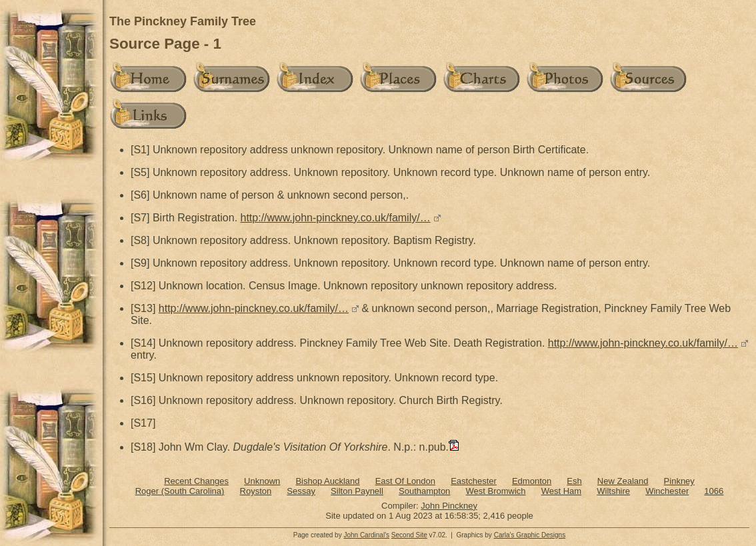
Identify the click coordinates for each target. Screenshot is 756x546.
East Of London (405, 481)
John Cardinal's (366, 535)
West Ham (561, 491)
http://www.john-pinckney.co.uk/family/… (336, 218)
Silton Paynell (357, 491)
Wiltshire (613, 491)
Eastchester (474, 481)
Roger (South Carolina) (180, 491)
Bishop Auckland (327, 481)
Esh (574, 481)
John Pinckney (449, 506)
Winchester (667, 491)
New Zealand (623, 481)
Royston (256, 491)
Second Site (409, 535)
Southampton (424, 491)
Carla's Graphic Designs (530, 535)
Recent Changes (196, 481)
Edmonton (532, 481)
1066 (714, 491)
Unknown (262, 481)
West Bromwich (495, 491)
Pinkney (679, 481)
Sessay (301, 491)
